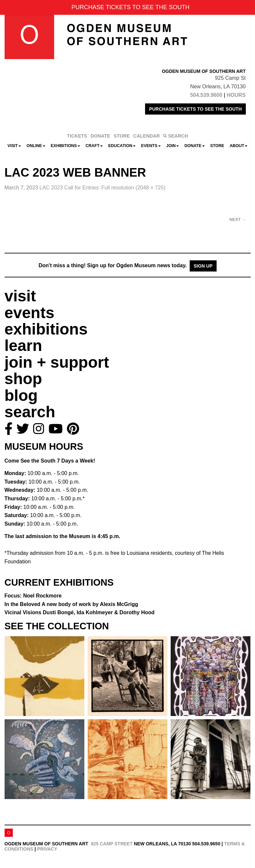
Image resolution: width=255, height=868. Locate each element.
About (239, 146)
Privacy (47, 849)
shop (23, 379)
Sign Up (203, 266)
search (30, 412)
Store (217, 146)
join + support (57, 362)
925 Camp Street (112, 844)
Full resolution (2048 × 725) (133, 188)
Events (151, 146)
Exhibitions (66, 146)
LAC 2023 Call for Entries (69, 188)
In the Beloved (71, 604)
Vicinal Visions (80, 612)
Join (172, 146)
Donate (195, 146)
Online (36, 146)
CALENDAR (147, 136)
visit (20, 296)
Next (238, 219)
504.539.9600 (206, 95)
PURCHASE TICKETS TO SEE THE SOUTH (195, 109)
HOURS (236, 95)
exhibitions (46, 329)
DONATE (100, 136)
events (30, 313)
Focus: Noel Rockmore (33, 596)
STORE (122, 136)
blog (21, 395)
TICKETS (77, 136)
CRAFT (94, 146)
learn (23, 346)
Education (122, 146)
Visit (14, 146)
